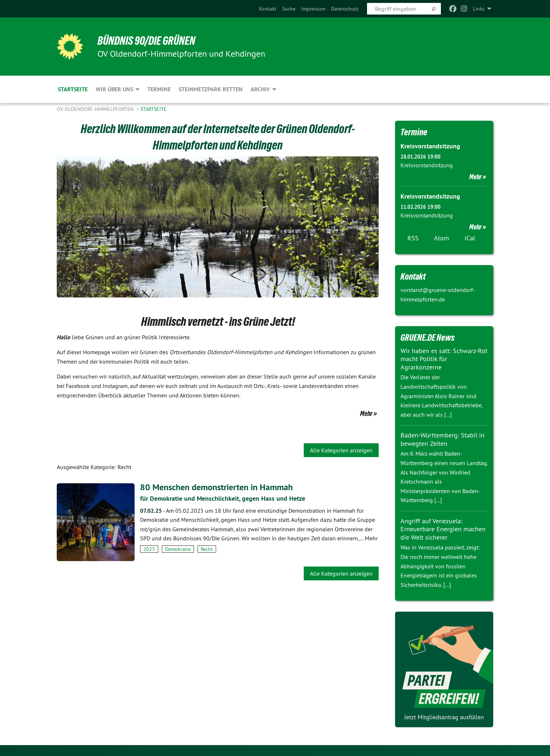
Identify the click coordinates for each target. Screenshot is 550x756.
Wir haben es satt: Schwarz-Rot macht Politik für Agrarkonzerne (444, 359)
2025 (149, 549)
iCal (470, 238)
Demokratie (178, 549)
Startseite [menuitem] (73, 89)
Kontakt (268, 9)
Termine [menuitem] (159, 89)
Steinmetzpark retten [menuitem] (211, 89)
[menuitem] (268, 9)
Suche (289, 9)
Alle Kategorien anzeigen (341, 450)
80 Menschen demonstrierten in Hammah (216, 487)
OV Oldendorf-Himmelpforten (96, 109)
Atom (442, 238)
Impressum (313, 9)
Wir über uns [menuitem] (114, 89)
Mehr (366, 413)
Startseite (154, 109)
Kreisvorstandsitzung (430, 146)
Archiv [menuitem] (260, 89)
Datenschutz (345, 9)
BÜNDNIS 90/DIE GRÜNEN (146, 41)
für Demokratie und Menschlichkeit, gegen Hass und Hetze (223, 498)
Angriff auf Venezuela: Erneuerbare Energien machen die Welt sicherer (443, 529)
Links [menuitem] (479, 9)
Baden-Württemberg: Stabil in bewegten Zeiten (443, 439)
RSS (413, 238)
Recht (207, 549)
